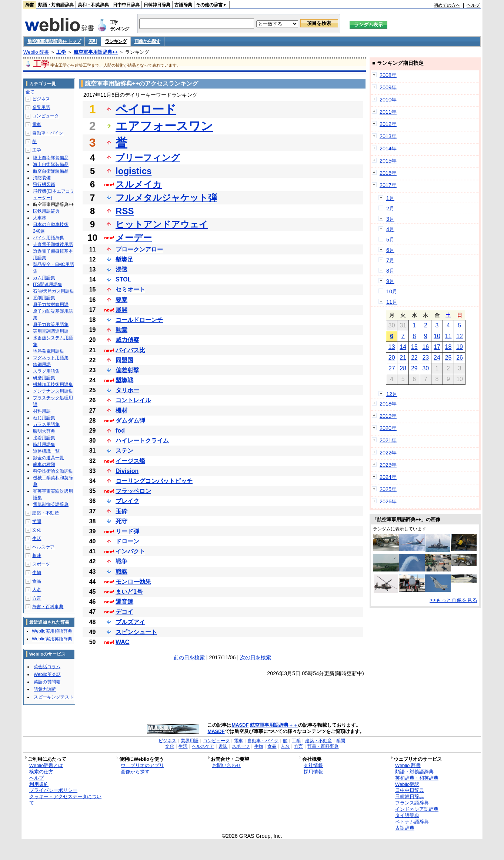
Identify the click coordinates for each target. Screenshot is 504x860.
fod (120, 431)
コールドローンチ (139, 320)
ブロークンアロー (139, 249)
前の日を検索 (189, 657)
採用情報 (313, 772)
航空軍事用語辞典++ (96, 52)
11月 (392, 302)
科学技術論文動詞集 (53, 471)
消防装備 (42, 178)
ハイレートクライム (142, 441)
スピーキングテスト (54, 697)
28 (403, 368)
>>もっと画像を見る (453, 600)
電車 (37, 124)
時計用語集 (44, 444)
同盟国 (124, 360)
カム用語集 (44, 278)
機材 (121, 411)
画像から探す (147, 41)
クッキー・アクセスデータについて (65, 800)
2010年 (388, 100)
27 (392, 368)
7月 (390, 260)
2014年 (388, 149)
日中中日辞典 (126, 5)
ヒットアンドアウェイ (162, 224)
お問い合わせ (227, 765)
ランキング (116, 41)
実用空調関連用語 (51, 331)
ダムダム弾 (130, 421)
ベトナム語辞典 (412, 822)
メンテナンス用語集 (53, 391)
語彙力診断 (45, 689)
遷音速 (124, 602)
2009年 (388, 87)
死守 (121, 521)
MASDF (240, 725)
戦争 (121, 561)
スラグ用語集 (46, 371)
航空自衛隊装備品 (51, 171)
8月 (390, 271)
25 (448, 358)
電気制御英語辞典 (51, 504)
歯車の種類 (44, 464)
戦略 (121, 572)
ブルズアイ (130, 622)
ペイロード (146, 109)
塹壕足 (124, 259)
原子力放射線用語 (51, 304)
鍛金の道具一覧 (49, 458)
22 (414, 358)
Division (127, 471)
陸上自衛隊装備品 (51, 158)
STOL (123, 279)
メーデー (134, 238)
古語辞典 (183, 5)
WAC (122, 642)
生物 (37, 573)
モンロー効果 (133, 582)
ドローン (127, 541)
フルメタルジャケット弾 (166, 198)
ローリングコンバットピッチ (154, 481)
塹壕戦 (124, 380)
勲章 (121, 330)
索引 (93, 41)
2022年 (388, 453)
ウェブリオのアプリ (142, 765)
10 (437, 336)
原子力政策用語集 (51, 324)
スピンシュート (136, 632)
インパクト (130, 551)
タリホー (127, 390)
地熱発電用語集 (49, 351)
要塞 (121, 300)
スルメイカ (139, 184)
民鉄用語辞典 (46, 211)
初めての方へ (447, 5)
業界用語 (41, 107)
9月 (390, 281)
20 (392, 358)
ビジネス (41, 99)
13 (392, 347)
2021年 (388, 440)
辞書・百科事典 (48, 607)
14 (403, 347)
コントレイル (133, 400)
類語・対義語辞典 (56, 5)
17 (437, 347)
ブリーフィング (148, 158)
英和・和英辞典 (93, 5)
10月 (392, 291)
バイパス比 (130, 350)
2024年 (388, 477)
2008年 (388, 75)
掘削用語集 (44, 298)
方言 (37, 598)
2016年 (388, 173)
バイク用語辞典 (49, 238)
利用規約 (39, 784)
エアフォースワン (164, 126)
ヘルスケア (43, 547)
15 (414, 347)
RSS (125, 211)
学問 (37, 521)
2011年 (388, 112)
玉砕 (121, 511)
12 (460, 336)
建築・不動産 (46, 513)
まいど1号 (129, 592)
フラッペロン (133, 491)
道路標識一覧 (46, 451)
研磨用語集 (44, 378)
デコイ (124, 612)
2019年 (388, 416)
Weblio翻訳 (407, 784)
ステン (124, 451)
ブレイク (127, 501)
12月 (392, 394)
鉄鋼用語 (42, 364)
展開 (121, 310)
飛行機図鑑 (44, 184)
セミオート (130, 289)
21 (403, 358)
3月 (390, 219)
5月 (390, 240)
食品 (37, 581)
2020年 (388, 428)
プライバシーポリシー (53, 790)
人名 (37, 590)
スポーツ (41, 564)
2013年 (388, 136)
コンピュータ (46, 116)
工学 (61, 52)
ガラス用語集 (46, 424)
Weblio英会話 (47, 674)
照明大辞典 (44, 431)
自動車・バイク (48, 133)
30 (425, 368)
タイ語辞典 (407, 815)
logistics (133, 171)
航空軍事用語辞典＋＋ (274, 725)
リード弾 (127, 531)
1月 (390, 198)
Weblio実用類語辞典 (52, 631)
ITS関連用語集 (48, 284)
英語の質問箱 (47, 682)
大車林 (40, 218)
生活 (37, 539)
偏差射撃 (127, 370)
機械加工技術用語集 (53, 384)
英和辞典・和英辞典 (417, 778)
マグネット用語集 (51, 358)
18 (448, 347)
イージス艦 (130, 461)
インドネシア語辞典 (417, 809)
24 (437, 358)
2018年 (388, 404)
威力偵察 (127, 340)
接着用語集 (44, 438)
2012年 (388, 124)
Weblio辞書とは (46, 765)
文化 (37, 530)
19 (460, 347)
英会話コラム (47, 667)
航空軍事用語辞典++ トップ (54, 41)
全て (30, 92)
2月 (390, 209)
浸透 (121, 269)
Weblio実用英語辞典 (52, 639)
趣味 (37, 556)
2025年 (388, 489)
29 (414, 368)
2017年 (388, 185)
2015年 (388, 161)
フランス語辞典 (412, 803)
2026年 (388, 501)
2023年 (388, 465)
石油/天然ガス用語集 (54, 291)
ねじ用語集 (44, 418)
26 (460, 358)
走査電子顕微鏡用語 (53, 244)
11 (448, 336)
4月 (390, 229)
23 (425, 358)
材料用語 (42, 411)
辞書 (30, 5)
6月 (390, 250)
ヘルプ (473, 5)
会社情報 (313, 765)
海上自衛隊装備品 (51, 164)
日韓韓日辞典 (157, 5)
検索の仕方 (41, 772)
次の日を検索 (256, 657)
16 (425, 347)
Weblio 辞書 (36, 52)
